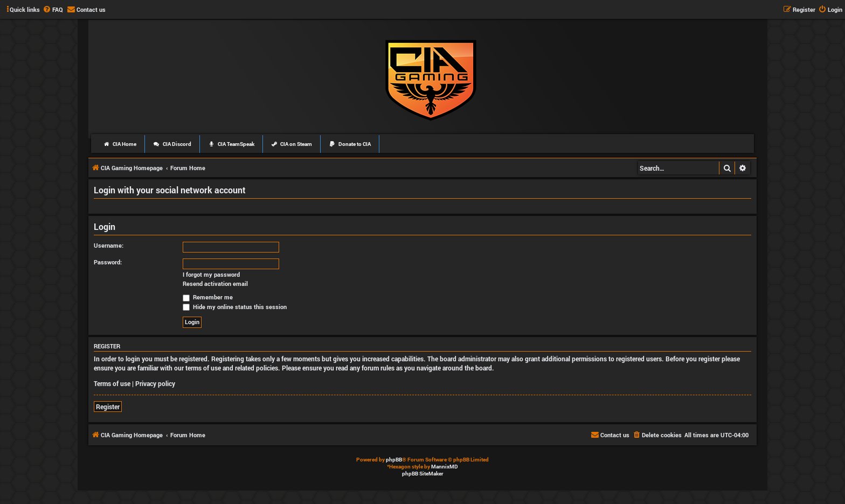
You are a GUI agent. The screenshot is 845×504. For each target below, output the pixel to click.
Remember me (208, 297)
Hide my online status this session (235, 307)
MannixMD (445, 467)
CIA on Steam (292, 144)
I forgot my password (211, 275)
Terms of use (112, 383)
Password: (108, 262)
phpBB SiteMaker (423, 474)
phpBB (394, 460)
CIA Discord (172, 144)
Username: (109, 245)
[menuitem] (53, 10)
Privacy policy (155, 383)
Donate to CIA (350, 144)
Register (108, 407)
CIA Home (120, 144)
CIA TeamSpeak (231, 144)
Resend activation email (215, 284)
